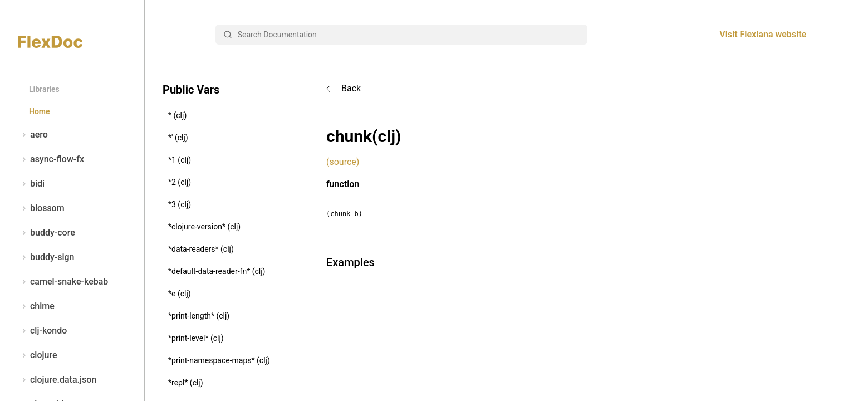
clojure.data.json (57, 380)
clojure (38, 355)
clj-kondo (42, 331)
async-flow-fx (51, 159)
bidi (31, 184)
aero (33, 135)
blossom (41, 208)
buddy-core (46, 233)
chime (36, 306)
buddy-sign (46, 257)
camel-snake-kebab (63, 282)
